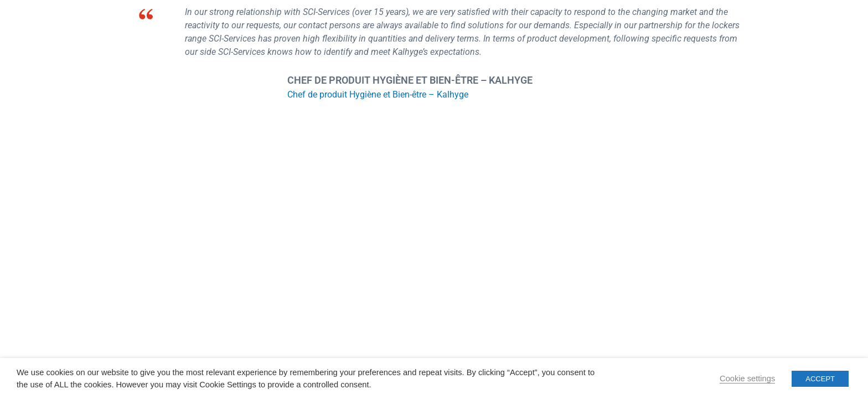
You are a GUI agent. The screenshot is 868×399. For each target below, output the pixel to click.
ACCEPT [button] (820, 379)
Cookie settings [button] (747, 378)
